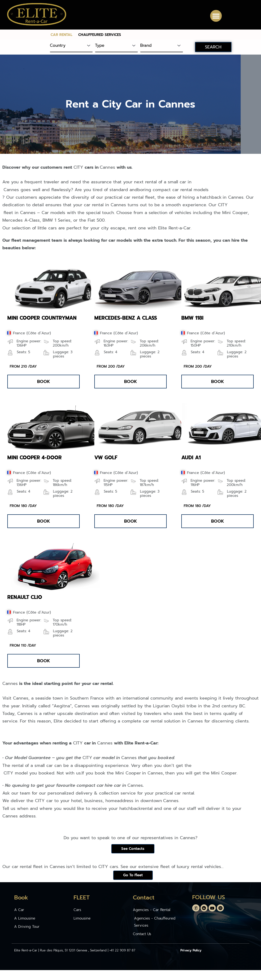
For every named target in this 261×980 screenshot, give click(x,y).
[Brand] (162, 46)
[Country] (71, 46)
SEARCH (213, 47)
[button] (216, 16)
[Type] (116, 46)
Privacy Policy (191, 953)
